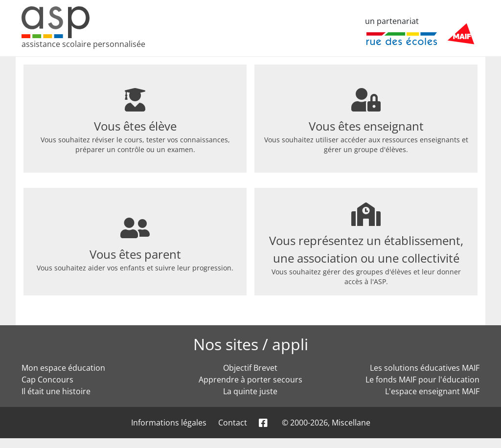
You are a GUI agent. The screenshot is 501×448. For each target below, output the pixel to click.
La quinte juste (250, 391)
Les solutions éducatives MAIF (425, 368)
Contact (233, 423)
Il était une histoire (56, 391)
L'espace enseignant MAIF (432, 391)
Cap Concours (47, 380)
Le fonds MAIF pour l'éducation (422, 380)
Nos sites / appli (251, 344)
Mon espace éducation (63, 368)
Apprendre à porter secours (250, 380)
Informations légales (169, 423)
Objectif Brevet (250, 368)
